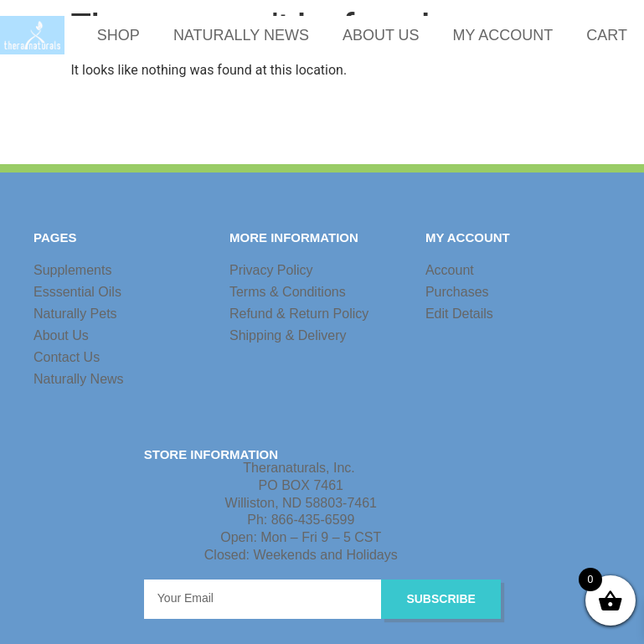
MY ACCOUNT (503, 35)
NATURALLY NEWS (241, 35)
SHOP (118, 35)
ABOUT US (381, 35)
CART (607, 35)
